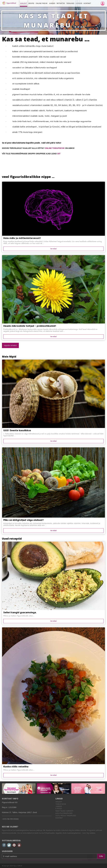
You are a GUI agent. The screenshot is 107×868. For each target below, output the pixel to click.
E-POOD (79, 3)
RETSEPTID (61, 3)
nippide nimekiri (10, 345)
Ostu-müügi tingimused (66, 816)
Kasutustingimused (64, 813)
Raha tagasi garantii (64, 811)
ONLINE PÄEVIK (42, 3)
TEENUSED (70, 3)
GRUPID (31, 3)
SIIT (59, 154)
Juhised (59, 806)
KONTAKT (87, 3)
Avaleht (59, 802)
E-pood (59, 809)
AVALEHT (24, 3)
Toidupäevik (61, 804)
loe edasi (53, 249)
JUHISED (52, 3)
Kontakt (59, 818)
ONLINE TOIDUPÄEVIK (55, 148)
